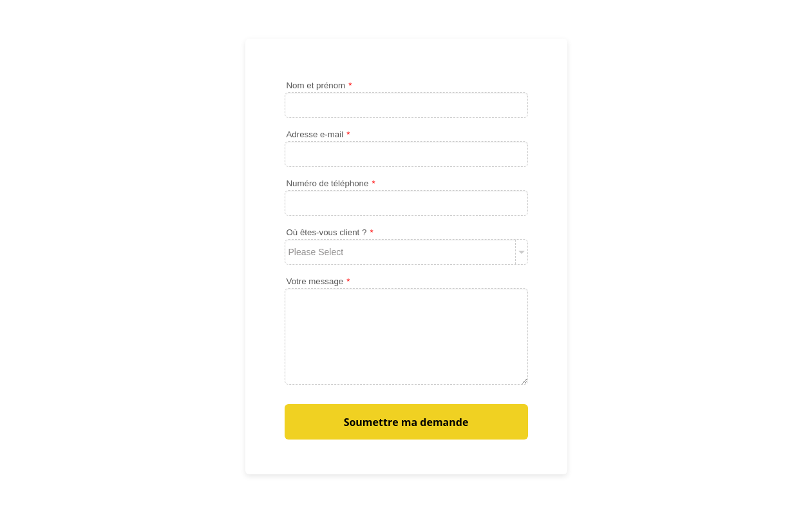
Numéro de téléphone (331, 183)
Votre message (318, 281)
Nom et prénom (319, 85)
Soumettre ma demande (406, 422)
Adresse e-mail (318, 134)
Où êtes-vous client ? (330, 232)
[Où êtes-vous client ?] (406, 252)
